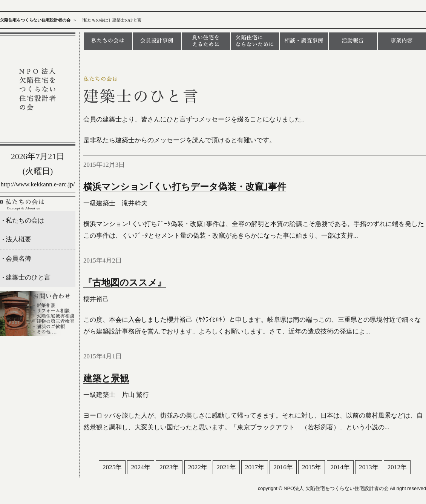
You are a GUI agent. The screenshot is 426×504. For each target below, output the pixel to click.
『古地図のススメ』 (125, 283)
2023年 (169, 467)
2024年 (140, 467)
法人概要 (18, 239)
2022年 (198, 467)
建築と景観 (106, 378)
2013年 (369, 467)
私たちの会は (25, 220)
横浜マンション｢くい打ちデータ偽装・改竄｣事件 (185, 187)
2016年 (283, 467)
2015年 (312, 467)
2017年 (255, 467)
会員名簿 (18, 259)
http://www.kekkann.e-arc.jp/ (38, 184)
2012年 (397, 467)
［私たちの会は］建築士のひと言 (110, 20)
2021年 (226, 467)
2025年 (112, 467)
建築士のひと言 (28, 277)
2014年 (340, 467)
